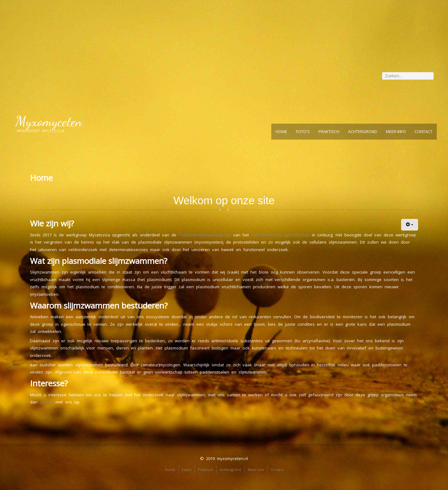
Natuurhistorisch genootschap (280, 235)
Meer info (396, 131)
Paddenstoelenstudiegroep (206, 235)
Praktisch (329, 131)
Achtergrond (363, 131)
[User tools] (410, 225)
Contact (423, 131)
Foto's (303, 131)
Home (281, 131)
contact (47, 402)
